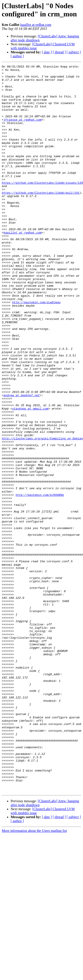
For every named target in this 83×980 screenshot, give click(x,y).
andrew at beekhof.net (22, 462)
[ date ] (47, 52)
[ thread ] (59, 52)
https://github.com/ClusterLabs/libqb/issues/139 (42, 207)
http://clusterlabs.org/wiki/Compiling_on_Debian (42, 513)
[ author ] (17, 56)
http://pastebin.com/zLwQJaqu (36, 350)
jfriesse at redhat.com (23, 131)
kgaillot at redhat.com (36, 25)
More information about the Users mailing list (34, 976)
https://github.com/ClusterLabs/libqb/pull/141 (41, 218)
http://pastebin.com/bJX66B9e (40, 581)
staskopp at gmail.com (30, 477)
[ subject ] (74, 52)
